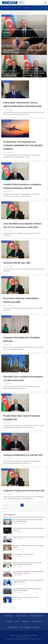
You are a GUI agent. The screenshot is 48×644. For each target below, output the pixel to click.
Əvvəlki (5, 505)
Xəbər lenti (9, 616)
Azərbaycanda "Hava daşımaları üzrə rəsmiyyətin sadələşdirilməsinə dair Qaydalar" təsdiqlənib (23, 145)
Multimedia (13, 627)
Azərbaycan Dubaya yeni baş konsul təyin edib (24, 491)
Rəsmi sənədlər (6, 16)
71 (36, 505)
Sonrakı (5, 508)
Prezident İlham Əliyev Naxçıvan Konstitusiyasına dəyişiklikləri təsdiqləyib (11, 73)
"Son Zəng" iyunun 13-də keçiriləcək (23, 554)
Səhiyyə (36, 627)
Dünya (17, 622)
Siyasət (9, 622)
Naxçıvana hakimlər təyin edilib (17, 263)
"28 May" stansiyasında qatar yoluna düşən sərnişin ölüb (29, 537)
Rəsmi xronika (22, 616)
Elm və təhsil (25, 627)
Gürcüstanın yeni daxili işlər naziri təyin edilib (25, 597)
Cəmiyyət (26, 622)
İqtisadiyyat (37, 622)
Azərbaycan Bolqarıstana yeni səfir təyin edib (23, 455)
